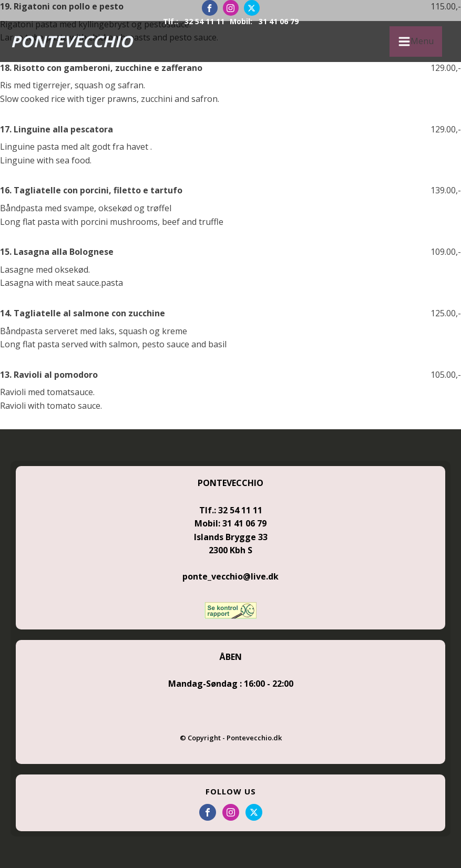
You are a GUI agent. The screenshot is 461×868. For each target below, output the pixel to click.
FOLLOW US (231, 791)
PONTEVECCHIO (71, 41)
